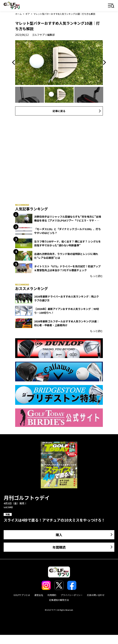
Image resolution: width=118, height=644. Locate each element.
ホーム (18, 14)
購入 (59, 535)
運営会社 (39, 595)
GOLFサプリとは (22, 595)
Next (104, 62)
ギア (28, 14)
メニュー (111, 6)
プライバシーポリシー (72, 595)
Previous (14, 62)
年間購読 (59, 547)
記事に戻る (59, 111)
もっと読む (96, 276)
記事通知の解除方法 (59, 600)
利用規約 (52, 595)
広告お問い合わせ (96, 595)
